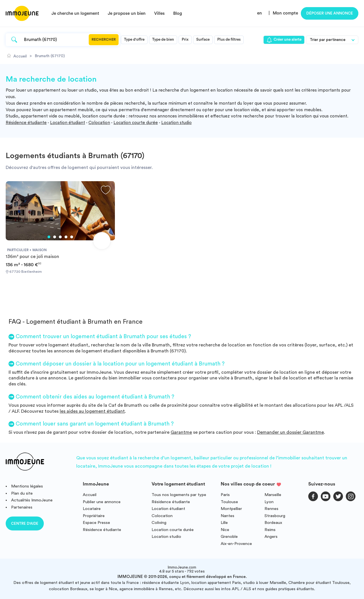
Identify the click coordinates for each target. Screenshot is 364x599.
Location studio (176, 123)
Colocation (99, 123)
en (259, 13)
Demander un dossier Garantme (290, 432)
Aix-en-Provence (236, 544)
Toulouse (229, 502)
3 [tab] (60, 237)
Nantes (227, 516)
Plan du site (22, 493)
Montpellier (231, 509)
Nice (225, 530)
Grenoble (229, 537)
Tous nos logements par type (179, 495)
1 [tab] (49, 237)
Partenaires (22, 507)
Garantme (181, 432)
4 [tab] (66, 237)
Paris (225, 495)
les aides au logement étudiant (92, 411)
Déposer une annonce (330, 13)
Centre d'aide (25, 523)
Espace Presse (96, 523)
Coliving (159, 523)
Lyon (269, 502)
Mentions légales (27, 486)
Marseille (273, 495)
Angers (271, 537)
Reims (270, 530)
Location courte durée (136, 123)
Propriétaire (94, 516)
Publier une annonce (102, 502)
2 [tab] (55, 237)
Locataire (92, 509)
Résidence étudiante (26, 123)
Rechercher (104, 40)
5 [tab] (72, 237)
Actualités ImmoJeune (32, 500)
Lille (224, 523)
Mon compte (285, 13)
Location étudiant (68, 123)
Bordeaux (273, 523)
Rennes (271, 509)
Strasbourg (275, 516)
